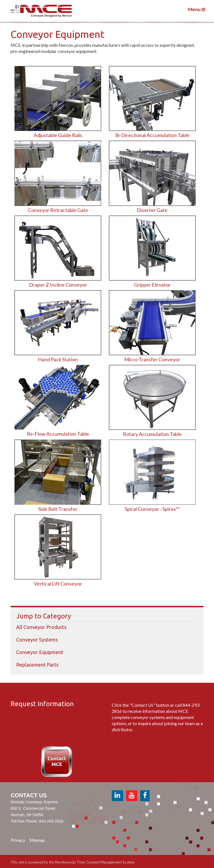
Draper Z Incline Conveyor (58, 285)
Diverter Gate (152, 210)
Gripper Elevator (152, 285)
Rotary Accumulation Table (152, 434)
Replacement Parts (37, 665)
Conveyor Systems (37, 640)
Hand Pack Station (58, 359)
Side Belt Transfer (58, 509)
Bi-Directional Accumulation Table (152, 135)
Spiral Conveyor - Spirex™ (152, 509)
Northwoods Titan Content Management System (95, 862)
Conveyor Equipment (40, 652)
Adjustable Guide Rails (58, 135)
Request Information (42, 704)
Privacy (18, 840)
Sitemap (37, 840)
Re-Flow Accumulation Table (58, 434)
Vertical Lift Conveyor (58, 584)
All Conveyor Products (41, 627)
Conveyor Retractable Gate (58, 210)
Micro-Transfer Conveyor (152, 359)
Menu (197, 9)
